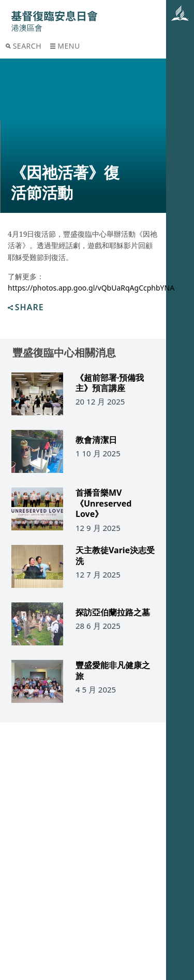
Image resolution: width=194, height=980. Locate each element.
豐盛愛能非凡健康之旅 (113, 671)
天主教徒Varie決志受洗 (115, 556)
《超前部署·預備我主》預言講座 (110, 383)
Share (26, 308)
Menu (65, 46)
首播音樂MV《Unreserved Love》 (103, 503)
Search (24, 46)
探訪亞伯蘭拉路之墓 (113, 612)
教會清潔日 (96, 440)
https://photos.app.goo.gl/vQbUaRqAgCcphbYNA (91, 288)
